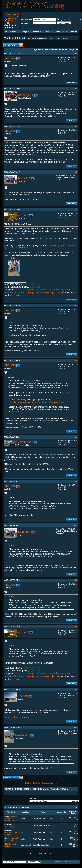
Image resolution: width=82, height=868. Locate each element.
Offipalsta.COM (13, 14)
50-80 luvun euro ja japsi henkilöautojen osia (37, 292)
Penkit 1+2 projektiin (11, 825)
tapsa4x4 (24, 178)
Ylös (78, 862)
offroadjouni (26, 95)
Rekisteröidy (11, 32)
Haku (74, 32)
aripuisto (10, 58)
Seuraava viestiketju (49, 783)
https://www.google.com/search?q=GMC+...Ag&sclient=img (37, 402)
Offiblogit (25, 32)
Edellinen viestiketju (32, 783)
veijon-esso (25, 442)
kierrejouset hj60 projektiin (11, 833)
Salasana (25, 23)
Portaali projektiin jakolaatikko (11, 819)
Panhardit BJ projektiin (11, 839)
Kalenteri (48, 32)
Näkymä (72, 50)
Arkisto (71, 862)
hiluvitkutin (22, 735)
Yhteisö (37, 32)
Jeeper (23, 696)
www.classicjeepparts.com (17, 717)
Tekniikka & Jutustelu (12, 20)
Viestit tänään (61, 32)
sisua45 (23, 215)
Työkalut (38, 50)
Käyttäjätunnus (27, 19)
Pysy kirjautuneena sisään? (69, 20)
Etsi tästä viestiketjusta (55, 50)
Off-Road (12, 17)
